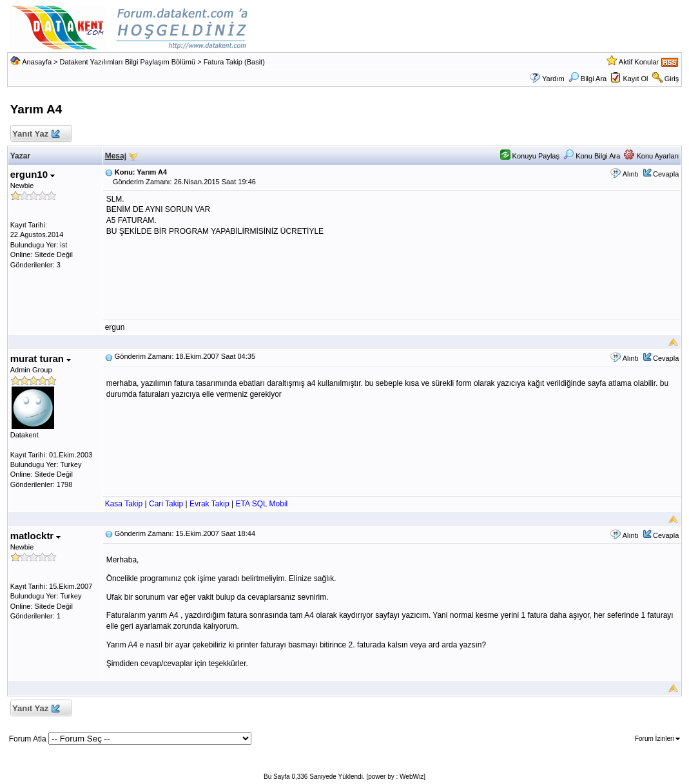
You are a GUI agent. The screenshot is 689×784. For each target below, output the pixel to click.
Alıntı (631, 174)
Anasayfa (37, 62)
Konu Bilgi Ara (592, 156)
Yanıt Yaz (36, 134)
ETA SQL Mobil (262, 504)
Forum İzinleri (657, 739)
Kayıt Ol (635, 79)
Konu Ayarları (651, 156)
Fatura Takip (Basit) (234, 62)
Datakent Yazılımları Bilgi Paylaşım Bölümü (128, 62)
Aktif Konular (639, 62)
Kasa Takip (124, 504)
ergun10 (33, 174)
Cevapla (666, 174)
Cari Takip (166, 504)
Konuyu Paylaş (530, 156)
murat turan (41, 359)
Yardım (553, 79)
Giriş (672, 79)
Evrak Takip (209, 504)
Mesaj (116, 156)
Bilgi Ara (587, 79)
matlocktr (36, 536)
